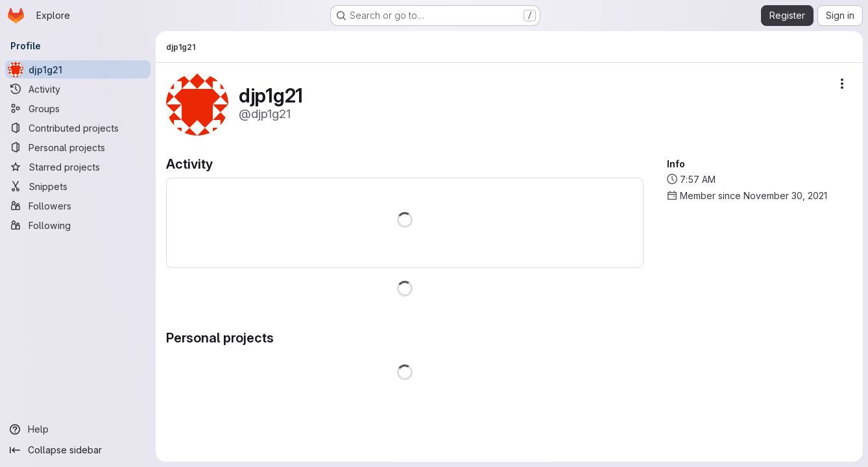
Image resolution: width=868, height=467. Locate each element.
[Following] (78, 225)
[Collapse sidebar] (78, 450)
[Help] (78, 429)
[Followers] (78, 206)
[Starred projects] (78, 167)
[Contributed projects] (78, 128)
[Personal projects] (78, 147)
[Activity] (78, 89)
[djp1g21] (78, 69)
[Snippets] (78, 186)
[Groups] (78, 108)
